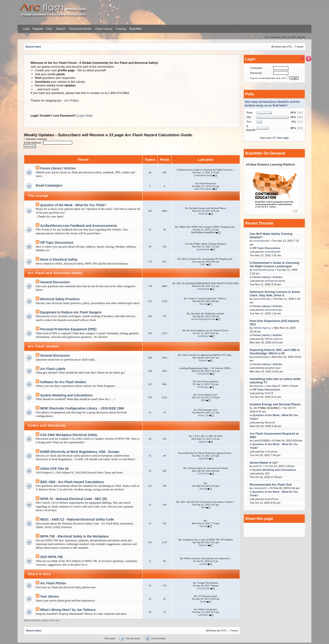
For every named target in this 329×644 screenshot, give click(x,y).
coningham (271, 451)
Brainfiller (136, 29)
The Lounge (38, 196)
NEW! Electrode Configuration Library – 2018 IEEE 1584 (82, 408)
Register (37, 29)
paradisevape (261, 357)
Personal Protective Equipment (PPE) (68, 329)
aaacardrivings (262, 299)
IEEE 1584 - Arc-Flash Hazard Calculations (72, 482)
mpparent (203, 441)
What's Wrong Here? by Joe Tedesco (68, 610)
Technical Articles (80, 29)
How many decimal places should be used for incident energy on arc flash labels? (272, 104)
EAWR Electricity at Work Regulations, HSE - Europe (80, 452)
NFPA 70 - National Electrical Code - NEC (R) (74, 499)
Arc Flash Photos (53, 583)
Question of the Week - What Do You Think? (73, 205)
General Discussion (55, 282)
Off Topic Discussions (57, 243)
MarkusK (203, 214)
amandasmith (203, 249)
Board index (33, 47)
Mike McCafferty (203, 189)
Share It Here (39, 574)
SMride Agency (262, 328)
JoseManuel (203, 289)
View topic (283, 138)
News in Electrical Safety (59, 259)
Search (60, 29)
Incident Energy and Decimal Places (275, 404)
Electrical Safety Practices (60, 299)
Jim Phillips (71, 100)
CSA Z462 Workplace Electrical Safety (69, 435)
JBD (203, 400)
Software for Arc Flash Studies (63, 382)
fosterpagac (203, 387)
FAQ (49, 29)
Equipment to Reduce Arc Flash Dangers (71, 312)
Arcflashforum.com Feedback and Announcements (79, 226)
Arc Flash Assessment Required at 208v (274, 435)
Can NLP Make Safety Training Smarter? (271, 235)
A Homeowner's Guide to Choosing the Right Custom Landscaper (275, 265)
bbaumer (203, 360)
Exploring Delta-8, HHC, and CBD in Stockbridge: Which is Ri (275, 352)
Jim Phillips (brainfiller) (203, 232)
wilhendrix (203, 615)
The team (55, 620)
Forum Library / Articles (58, 168)
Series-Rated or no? (264, 463)
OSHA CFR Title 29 (54, 469)
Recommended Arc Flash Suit (271, 485)
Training (121, 29)
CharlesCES (203, 374)
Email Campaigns (49, 185)
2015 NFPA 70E (52, 557)
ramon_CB (203, 415)
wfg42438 (203, 458)
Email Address (33, 143)
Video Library (103, 29)
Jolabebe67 (260, 488)
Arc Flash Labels (53, 369)
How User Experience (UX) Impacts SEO (274, 323)
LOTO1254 (203, 473)
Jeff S (203, 264)
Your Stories (50, 596)
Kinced (203, 304)
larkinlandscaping (203, 175)
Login (26, 29)
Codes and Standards (47, 425)
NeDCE (269, 393)
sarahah (203, 564)
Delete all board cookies (36, 620)
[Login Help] (84, 116)
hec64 (203, 601)
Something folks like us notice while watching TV (275, 381)
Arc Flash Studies (43, 346)
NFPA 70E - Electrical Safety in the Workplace (74, 536)
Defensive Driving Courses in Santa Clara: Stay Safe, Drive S (275, 294)
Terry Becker (203, 588)
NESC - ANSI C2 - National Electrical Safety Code (77, 519)
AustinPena (271, 499)
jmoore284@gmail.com (203, 319)
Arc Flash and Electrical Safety (55, 273)
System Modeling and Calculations (66, 395)
